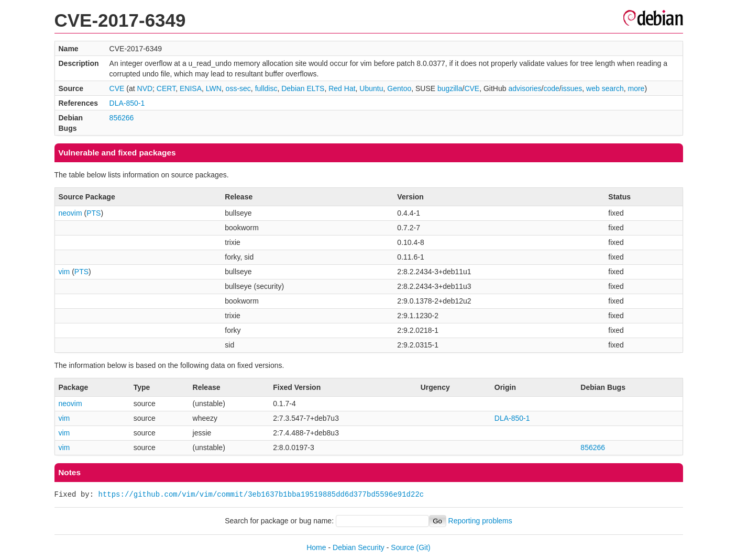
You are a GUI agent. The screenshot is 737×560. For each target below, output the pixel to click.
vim (64, 272)
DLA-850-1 (127, 103)
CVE (117, 88)
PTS (93, 213)
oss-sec (238, 88)
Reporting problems (480, 521)
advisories (525, 88)
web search (605, 88)
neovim (70, 213)
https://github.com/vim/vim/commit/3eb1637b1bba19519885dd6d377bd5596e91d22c (261, 494)
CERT (166, 88)
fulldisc (266, 88)
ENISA (191, 88)
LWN (214, 88)
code (551, 88)
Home (316, 547)
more (636, 88)
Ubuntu (371, 88)
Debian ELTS (303, 88)
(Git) (423, 547)
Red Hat (342, 88)
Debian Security (359, 547)
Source (402, 547)
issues (572, 88)
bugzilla (450, 88)
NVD (145, 88)
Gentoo (399, 88)
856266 (122, 118)
